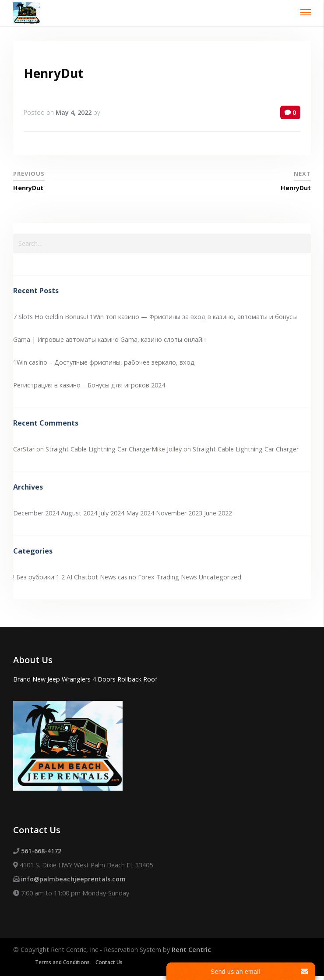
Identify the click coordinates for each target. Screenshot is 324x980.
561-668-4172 (41, 851)
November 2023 (179, 513)
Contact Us (109, 962)
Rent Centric (191, 950)
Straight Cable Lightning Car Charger (99, 449)
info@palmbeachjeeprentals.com (73, 879)
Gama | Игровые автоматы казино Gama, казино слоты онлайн (109, 339)
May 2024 (140, 513)
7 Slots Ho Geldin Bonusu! (51, 317)
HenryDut (54, 73)
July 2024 (112, 513)
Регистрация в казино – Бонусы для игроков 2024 (89, 385)
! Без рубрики (34, 577)
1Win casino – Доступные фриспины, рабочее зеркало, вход (104, 362)
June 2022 (218, 513)
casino (127, 577)
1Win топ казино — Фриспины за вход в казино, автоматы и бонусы (193, 317)
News (189, 577)
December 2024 (36, 513)
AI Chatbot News (91, 577)
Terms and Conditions (62, 962)
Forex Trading (158, 577)
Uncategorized (220, 577)
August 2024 (79, 513)
